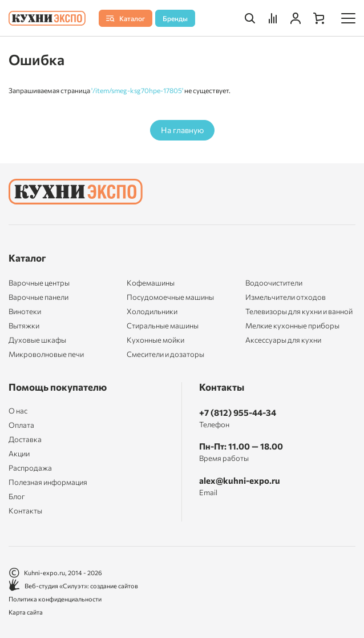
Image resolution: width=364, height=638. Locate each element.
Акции (19, 454)
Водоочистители (274, 283)
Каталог (27, 258)
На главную (182, 130)
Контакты (25, 511)
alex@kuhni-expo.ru (240, 480)
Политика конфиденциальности (55, 599)
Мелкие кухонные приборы (292, 326)
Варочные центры (39, 283)
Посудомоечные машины (170, 297)
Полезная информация (48, 482)
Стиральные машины (163, 326)
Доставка (25, 440)
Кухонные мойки (155, 340)
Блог (17, 497)
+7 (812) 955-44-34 (238, 412)
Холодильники (152, 311)
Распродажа (30, 468)
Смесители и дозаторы (165, 354)
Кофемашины (151, 283)
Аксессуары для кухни (283, 340)
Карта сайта (26, 612)
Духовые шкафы (37, 340)
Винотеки (25, 311)
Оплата (21, 425)
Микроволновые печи (46, 354)
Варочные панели (39, 297)
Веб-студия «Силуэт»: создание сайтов (73, 586)
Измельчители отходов (286, 297)
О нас (18, 411)
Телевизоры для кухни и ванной (299, 311)
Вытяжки (24, 326)
